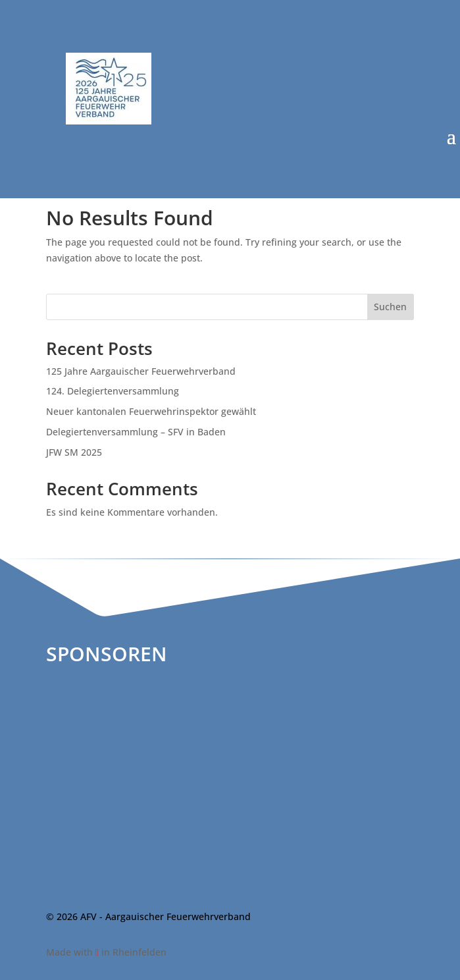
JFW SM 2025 (74, 452)
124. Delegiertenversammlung (113, 391)
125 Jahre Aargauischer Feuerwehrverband (141, 371)
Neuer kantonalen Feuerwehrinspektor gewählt (151, 411)
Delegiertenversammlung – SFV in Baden (136, 432)
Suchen (390, 307)
